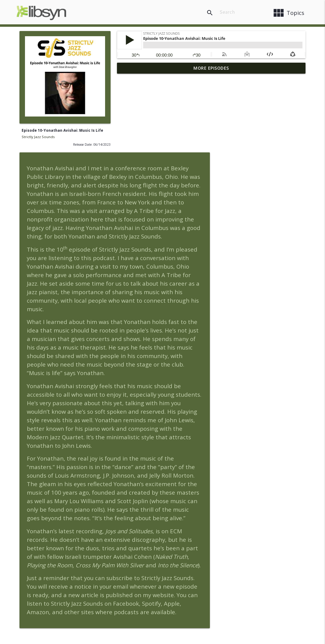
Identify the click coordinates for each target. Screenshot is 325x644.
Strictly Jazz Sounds (38, 137)
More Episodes (211, 68)
